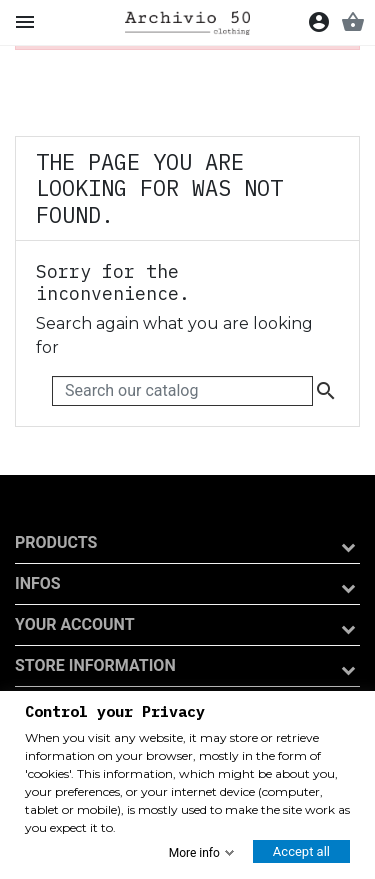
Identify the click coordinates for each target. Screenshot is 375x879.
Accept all (301, 851)
